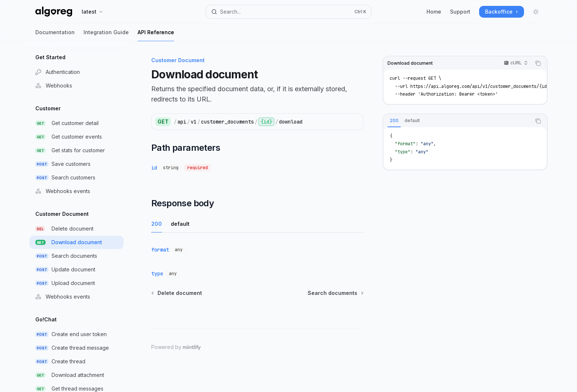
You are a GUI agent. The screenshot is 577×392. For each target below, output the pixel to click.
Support (460, 12)
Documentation (55, 35)
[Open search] (288, 12)
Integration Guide (106, 35)
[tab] (394, 121)
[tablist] (457, 121)
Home (434, 12)
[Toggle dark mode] (536, 12)
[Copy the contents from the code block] (538, 63)
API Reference (156, 35)
